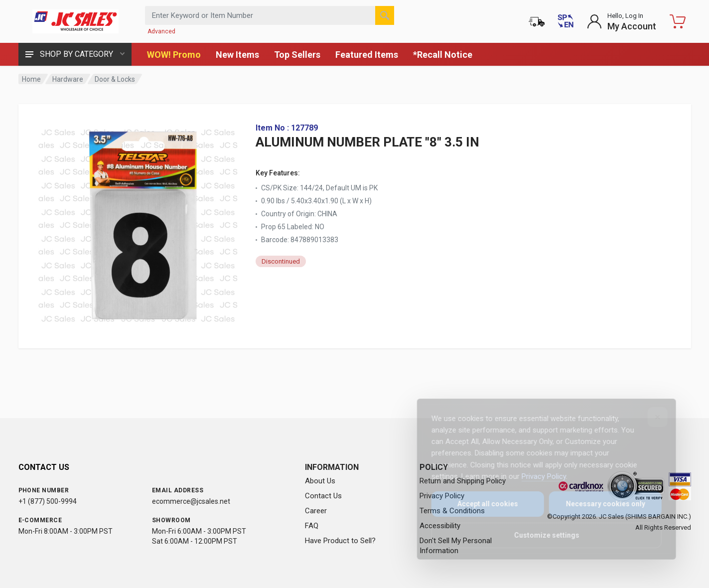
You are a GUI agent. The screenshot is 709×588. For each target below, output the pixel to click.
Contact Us (323, 496)
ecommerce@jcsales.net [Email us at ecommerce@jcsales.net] (191, 501)
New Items (237, 55)
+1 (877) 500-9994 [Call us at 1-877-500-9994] (48, 501)
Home (31, 79)
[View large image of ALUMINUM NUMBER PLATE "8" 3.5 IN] (138, 223)
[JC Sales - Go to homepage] (76, 21)
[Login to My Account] (622, 21)
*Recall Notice (443, 55)
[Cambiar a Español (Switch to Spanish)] (566, 21)
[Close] (651, 417)
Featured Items (367, 55)
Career (316, 511)
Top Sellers (297, 55)
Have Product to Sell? (340, 541)
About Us (320, 481)
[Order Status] (537, 21)
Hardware (68, 79)
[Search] (385, 15)
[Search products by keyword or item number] (270, 15)
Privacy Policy (537, 476)
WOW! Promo (174, 55)
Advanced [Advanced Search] (161, 31)
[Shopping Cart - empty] (678, 21)
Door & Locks (115, 79)
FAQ (312, 526)
